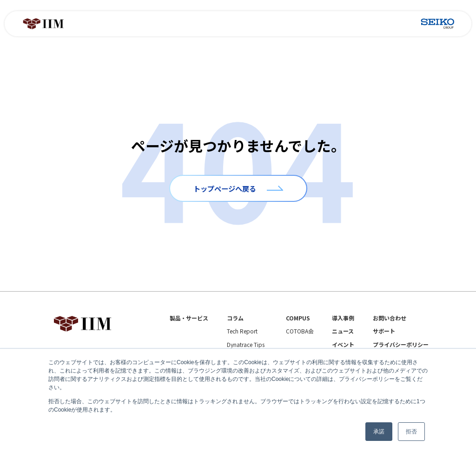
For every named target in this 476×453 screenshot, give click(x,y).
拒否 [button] (411, 432)
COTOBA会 (300, 331)
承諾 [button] (379, 432)
